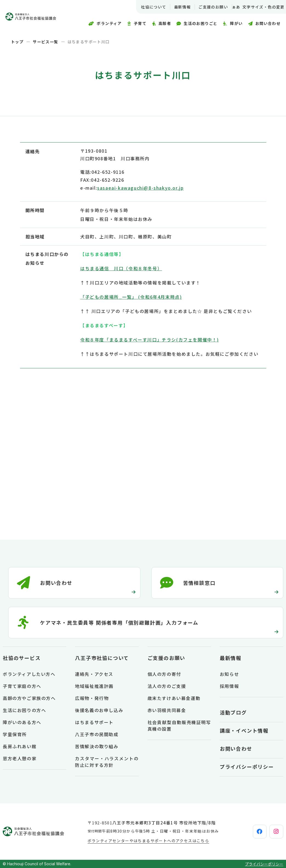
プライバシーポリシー (247, 767)
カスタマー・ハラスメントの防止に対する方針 (107, 762)
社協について (146, 7)
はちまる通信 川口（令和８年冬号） (121, 268)
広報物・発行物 (92, 698)
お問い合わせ (236, 749)
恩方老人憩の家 (20, 758)
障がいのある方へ (22, 722)
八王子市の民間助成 (97, 734)
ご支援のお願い (206, 7)
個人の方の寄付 (164, 674)
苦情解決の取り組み (97, 746)
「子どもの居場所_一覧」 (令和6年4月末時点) (131, 297)
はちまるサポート (94, 722)
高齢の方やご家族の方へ (29, 698)
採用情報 (229, 686)
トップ (17, 42)
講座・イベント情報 (244, 730)
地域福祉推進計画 (94, 686)
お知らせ (229, 674)
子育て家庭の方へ (22, 686)
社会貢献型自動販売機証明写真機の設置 (179, 725)
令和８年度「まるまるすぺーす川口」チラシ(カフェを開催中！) (150, 340)
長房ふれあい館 (20, 746)
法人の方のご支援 (167, 686)
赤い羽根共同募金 (167, 710)
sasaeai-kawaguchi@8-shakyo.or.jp (140, 188)
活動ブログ (233, 712)
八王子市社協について (102, 658)
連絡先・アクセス (94, 674)
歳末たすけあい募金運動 (174, 698)
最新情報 (175, 7)
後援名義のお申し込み (99, 710)
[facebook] (245, 832)
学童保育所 (15, 734)
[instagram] (271, 832)
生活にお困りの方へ (24, 710)
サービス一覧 (45, 42)
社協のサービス (22, 658)
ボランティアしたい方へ (29, 674)
